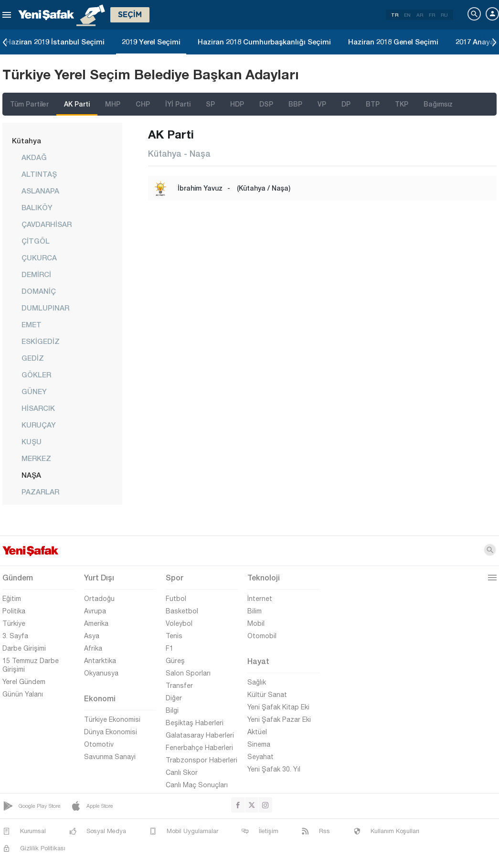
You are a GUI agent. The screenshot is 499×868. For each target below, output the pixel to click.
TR (395, 15)
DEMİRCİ (36, 274)
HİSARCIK (38, 408)
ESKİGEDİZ (41, 341)
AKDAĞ (34, 157)
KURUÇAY (39, 425)
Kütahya (27, 140)
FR (432, 15)
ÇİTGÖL (36, 241)
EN (407, 15)
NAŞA (31, 475)
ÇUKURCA (39, 257)
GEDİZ (33, 358)
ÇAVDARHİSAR (47, 224)
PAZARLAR (40, 492)
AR (420, 15)
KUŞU (32, 441)
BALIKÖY (37, 207)
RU (444, 15)
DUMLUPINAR (45, 308)
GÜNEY (34, 391)
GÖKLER (36, 375)
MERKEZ (36, 458)
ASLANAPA (40, 191)
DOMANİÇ (39, 291)
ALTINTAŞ (39, 174)
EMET (32, 324)
